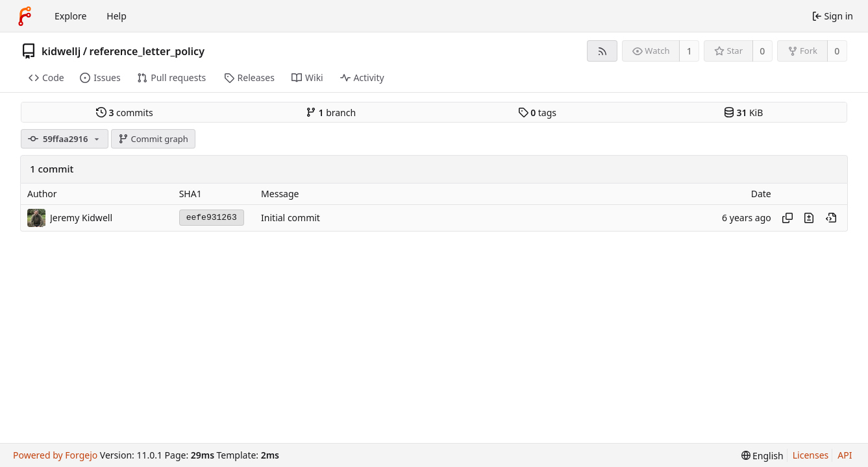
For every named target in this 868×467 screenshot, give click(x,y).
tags (537, 113)
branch (331, 113)
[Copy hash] (787, 218)
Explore (70, 16)
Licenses (811, 455)
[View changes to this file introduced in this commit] (809, 218)
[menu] (763, 456)
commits (125, 113)
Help (117, 16)
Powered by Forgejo (55, 455)
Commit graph (153, 139)
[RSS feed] (602, 51)
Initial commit (291, 218)
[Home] (25, 16)
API (845, 455)
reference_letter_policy (147, 51)
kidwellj (61, 51)
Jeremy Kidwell (81, 218)
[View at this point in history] (831, 218)
